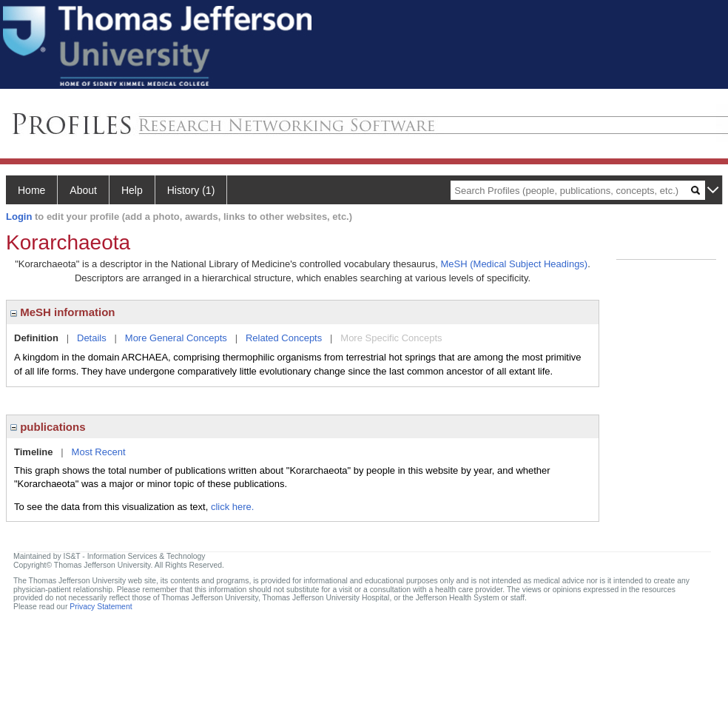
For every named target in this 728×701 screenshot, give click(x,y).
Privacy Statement (101, 607)
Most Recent (99, 452)
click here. (233, 507)
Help (132, 190)
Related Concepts (284, 338)
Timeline (34, 452)
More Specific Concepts (391, 338)
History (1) (191, 190)
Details (92, 338)
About (83, 190)
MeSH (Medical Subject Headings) (515, 264)
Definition (36, 338)
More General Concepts (176, 338)
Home (31, 190)
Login (19, 217)
